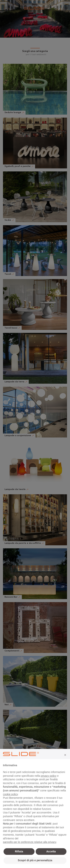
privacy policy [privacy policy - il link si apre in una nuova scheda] (49, 776)
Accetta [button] (51, 851)
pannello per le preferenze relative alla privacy (30, 842)
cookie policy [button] (10, 794)
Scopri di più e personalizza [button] (35, 860)
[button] (65, 755)
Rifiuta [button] (19, 851)
